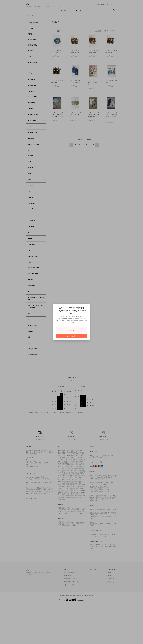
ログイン (110, 4)
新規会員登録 (101, 4)
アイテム (63, 11)
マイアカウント (89, 4)
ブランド (79, 11)
